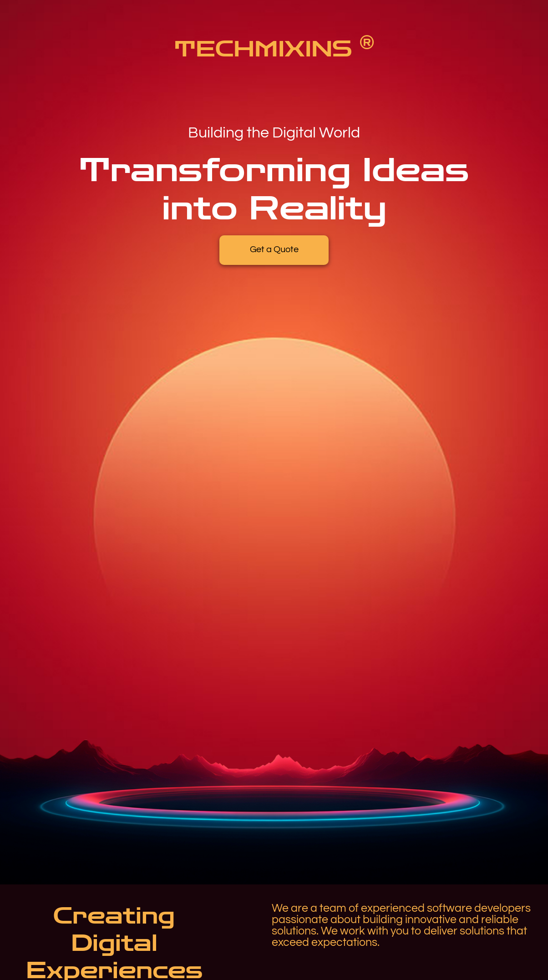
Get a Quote (274, 249)
